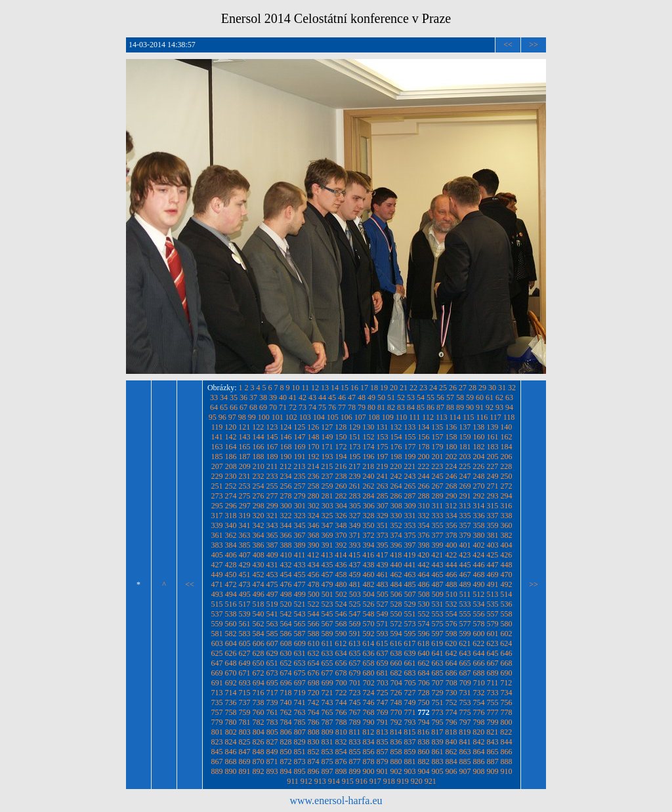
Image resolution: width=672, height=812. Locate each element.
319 (245, 516)
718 (286, 693)
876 (341, 761)
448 (507, 565)
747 (383, 702)
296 (231, 506)
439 (383, 565)
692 (231, 683)
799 (493, 722)
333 (438, 516)
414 (341, 555)
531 (438, 604)
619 (437, 643)
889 (217, 771)
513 (492, 594)
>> (534, 45)
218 (368, 466)
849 (272, 752)
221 (409, 466)
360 (507, 525)
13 (325, 388)
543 (300, 614)
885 (465, 761)
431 (272, 565)
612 (341, 643)
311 (438, 506)
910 (507, 771)
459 (355, 575)
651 (272, 663)
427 (217, 565)
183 (493, 447)
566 (314, 624)
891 (245, 771)
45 (332, 397)
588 (314, 634)
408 (259, 555)
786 (314, 722)
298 (259, 506)
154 (396, 437)
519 (272, 604)
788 (341, 722)
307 (383, 506)
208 (231, 466)
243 (410, 476)
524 (341, 604)
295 (217, 506)
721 (327, 693)
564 (286, 624)
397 (410, 545)
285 (383, 496)
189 (272, 457)
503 (355, 594)
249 (493, 476)
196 (369, 457)
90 (470, 407)
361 (217, 535)
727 (410, 693)
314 (478, 506)
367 (300, 535)
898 (341, 771)
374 (396, 535)
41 (293, 397)
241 (383, 476)
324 (314, 516)
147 (300, 437)
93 (499, 407)
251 (217, 486)
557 (493, 614)
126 (313, 427)
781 (245, 722)
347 (327, 525)
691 (217, 683)
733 (493, 693)
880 (396, 761)
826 (259, 742)
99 (252, 417)
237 (327, 476)
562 (259, 624)
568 (341, 624)
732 (479, 693)
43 (312, 397)
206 (507, 457)
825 (245, 742)
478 (314, 584)
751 (438, 702)
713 (217, 693)
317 (217, 516)
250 (507, 476)
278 (286, 496)
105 (333, 417)
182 (479, 447)
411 (300, 555)
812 (368, 732)
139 (492, 427)
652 (286, 663)
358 (479, 525)
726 (396, 693)
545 (327, 614)
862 (451, 752)
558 (507, 614)
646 (507, 653)
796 (451, 722)
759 (245, 712)
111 (414, 417)
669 (217, 673)
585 (272, 634)
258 (314, 486)
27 (463, 388)
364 (259, 535)
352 (396, 525)
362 (231, 535)
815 (409, 732)
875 (327, 761)
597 (438, 634)
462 (396, 575)
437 (355, 565)
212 (285, 466)
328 (369, 516)
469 (493, 575)
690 (507, 673)
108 (374, 417)
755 (493, 702)
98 (242, 417)
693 (245, 683)
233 (272, 476)
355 (438, 525)
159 (465, 437)
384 (231, 545)
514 (506, 594)
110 (402, 417)
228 (506, 466)
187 (245, 457)
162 (507, 437)
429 (245, 565)
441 (410, 565)
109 (388, 417)
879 (383, 761)
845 (217, 752)
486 (424, 584)
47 (352, 397)
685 (438, 673)
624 (506, 643)
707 (438, 683)
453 (272, 575)
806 (286, 732)
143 (245, 437)
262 (369, 486)
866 (507, 752)
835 (383, 742)
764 (314, 712)
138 (478, 427)
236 (314, 476)
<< (508, 45)
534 (479, 604)
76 (332, 407)
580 (507, 624)
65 (224, 407)
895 (300, 771)
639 (410, 653)
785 (300, 722)
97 (232, 417)
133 (409, 427)
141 (217, 437)
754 (479, 702)
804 (259, 732)
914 (334, 781)
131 (382, 427)
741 (300, 702)
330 (396, 516)
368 (314, 535)
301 (300, 506)
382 (507, 535)
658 (369, 663)
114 (455, 417)
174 (369, 447)
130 (368, 427)
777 (493, 712)
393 (355, 545)
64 (214, 407)
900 (369, 771)
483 (383, 584)
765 (327, 712)
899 (355, 771)
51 (391, 397)
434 (314, 565)
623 (492, 643)
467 (465, 575)
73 (303, 407)
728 (424, 693)
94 (509, 407)
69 (263, 407)
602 (507, 634)
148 (314, 437)
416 (368, 555)
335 (465, 516)
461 (383, 575)
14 (335, 388)
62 (499, 397)
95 (213, 417)
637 (383, 653)
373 (383, 535)
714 (231, 693)
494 (231, 594)
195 (355, 457)
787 (327, 722)
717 (272, 693)
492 (507, 584)
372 (369, 535)
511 (465, 594)
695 (272, 683)
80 (371, 407)
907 (465, 771)
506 (396, 594)
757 (217, 712)
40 (283, 397)
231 (245, 476)
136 (451, 427)
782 (259, 722)
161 (493, 437)
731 (465, 693)
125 (299, 427)
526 (369, 604)
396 (396, 545)
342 (259, 525)
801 (217, 732)
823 (217, 742)
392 (341, 545)
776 (479, 712)
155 (410, 437)
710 (479, 683)
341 (245, 525)
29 (482, 388)
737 (245, 702)
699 (327, 683)
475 (272, 584)
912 (306, 781)
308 (396, 506)
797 (465, 722)
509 (438, 594)
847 (245, 752)
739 (272, 702)
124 (285, 427)
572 (396, 624)
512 (478, 594)
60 (480, 397)
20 (394, 388)
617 (409, 643)
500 (314, 594)
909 (493, 771)
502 (341, 594)
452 (259, 575)
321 (272, 516)
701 (355, 683)
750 (424, 702)
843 (493, 742)
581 (217, 634)
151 (355, 437)
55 (430, 397)
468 (479, 575)
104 (319, 417)
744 (341, 702)
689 (493, 673)
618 (423, 643)
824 (231, 742)
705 (410, 683)
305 (355, 506)
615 (382, 643)
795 (438, 722)
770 (396, 712)
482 (369, 584)
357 (465, 525)
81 (381, 407)
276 (259, 496)
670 (231, 673)
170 (314, 447)
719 (300, 693)
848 (259, 752)
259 (327, 486)
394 (369, 545)
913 (320, 781)
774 (451, 712)
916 (362, 781)
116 (482, 417)
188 (259, 457)
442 (424, 565)
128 (341, 427)
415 (354, 555)
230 (231, 476)
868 (231, 761)
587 (300, 634)
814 (396, 732)
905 (438, 771)
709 (465, 683)
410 (286, 555)
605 (245, 643)
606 (259, 643)
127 (327, 427)
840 (451, 742)
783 (272, 722)
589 (327, 634)
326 (341, 516)
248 (479, 476)
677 (327, 673)
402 (479, 545)
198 (396, 457)
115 (469, 417)
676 (314, 673)
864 (479, 752)
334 (451, 516)
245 (438, 476)
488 (451, 584)
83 (401, 407)
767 (355, 712)
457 (327, 575)
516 (231, 604)
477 (300, 584)
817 (437, 732)
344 (286, 525)
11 (306, 388)
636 (369, 653)
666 (479, 663)
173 (355, 447)
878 (369, 761)
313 (465, 506)
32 (512, 388)
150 (341, 437)
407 (245, 555)
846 (231, 752)
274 (231, 496)
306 (369, 506)
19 (384, 388)
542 (286, 614)
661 (410, 663)
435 (327, 565)
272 (507, 486)
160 (479, 437)
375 (410, 535)
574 (424, 624)
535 (493, 604)
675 (300, 673)
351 (383, 525)
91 (480, 407)
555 (465, 614)
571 (383, 624)
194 (341, 457)
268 (451, 486)
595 (410, 634)
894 (286, 771)
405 (217, 555)
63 (509, 397)
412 (313, 555)
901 (383, 771)
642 (451, 653)
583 (245, 634)
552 (424, 614)
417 (382, 555)
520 (286, 604)
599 (465, 634)
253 (245, 486)
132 (396, 427)
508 (424, 594)
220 (396, 466)
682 (396, 673)
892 (259, 771)
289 (438, 496)
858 (396, 752)
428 (231, 565)
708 (451, 683)
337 (493, 516)
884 (451, 761)
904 (424, 771)
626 (231, 653)
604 (231, 643)
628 (259, 653)
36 (243, 397)
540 (259, 614)
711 (493, 683)
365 (272, 535)
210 (259, 466)
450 (231, 575)
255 (272, 486)
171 (327, 447)
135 (437, 427)
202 (451, 457)
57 (450, 397)
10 (296, 388)
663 (438, 663)
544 (314, 614)
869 (245, 761)
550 (396, 614)
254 (259, 486)
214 (313, 466)
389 (300, 545)
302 (314, 506)
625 (217, 653)
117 (495, 417)
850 (286, 752)
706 (424, 683)
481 (355, 584)
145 (272, 437)
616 (396, 643)
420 (423, 555)
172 (341, 447)
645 (493, 653)
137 (465, 427)
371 (355, 535)
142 (231, 437)
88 (450, 407)
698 (314, 683)
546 (341, 614)
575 (438, 624)
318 (231, 516)
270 (479, 486)
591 (355, 634)
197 (383, 457)
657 (355, 663)
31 (502, 388)
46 (342, 397)
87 (440, 407)
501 (327, 594)
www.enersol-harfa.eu (336, 801)
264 (396, 486)
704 (396, 683)
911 (293, 781)
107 (360, 417)
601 (493, 634)
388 (286, 545)
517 (245, 604)
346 (314, 525)
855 (355, 752)
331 (410, 516)
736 (231, 702)
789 (355, 722)
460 (369, 575)
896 (314, 771)
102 (291, 417)
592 (369, 634)
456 (314, 575)
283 (355, 496)
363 (245, 535)
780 (231, 722)
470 (507, 575)
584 (259, 634)
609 (300, 643)
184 (507, 447)
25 (443, 388)
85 (421, 407)
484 (396, 584)
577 (465, 624)
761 (272, 712)
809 (327, 732)
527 (383, 604)
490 (479, 584)
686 (451, 673)
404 (507, 545)
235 (300, 476)
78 (352, 407)
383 (217, 545)
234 (286, 476)
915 (348, 781)
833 (355, 742)
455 (300, 575)
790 (369, 722)
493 (217, 594)
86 (430, 407)
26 (453, 388)
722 (341, 693)
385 (245, 545)
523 (327, 604)
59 (470, 397)
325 (327, 516)
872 (286, 761)
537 (217, 614)
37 (253, 397)
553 (438, 614)
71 (283, 407)
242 (396, 476)
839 (438, 742)
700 (341, 683)
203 (465, 457)
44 (322, 397)
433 (300, 565)
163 (217, 447)
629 (272, 653)
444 (451, 565)
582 (231, 634)
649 (245, 663)
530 (424, 604)
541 (272, 614)
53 (411, 397)
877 (355, 761)
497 (272, 594)
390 (314, 545)
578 (479, 624)
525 (355, 604)
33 (214, 397)
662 (424, 663)
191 (300, 457)
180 (451, 447)
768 (369, 712)
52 (401, 397)
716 (259, 693)
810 (341, 732)
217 (354, 466)
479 (327, 584)
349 (355, 525)
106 (346, 417)
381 (493, 535)
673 (272, 673)
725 (383, 693)
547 (355, 614)
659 (383, 663)
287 (410, 496)
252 (231, 486)
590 (341, 634)
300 (286, 506)
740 (286, 702)
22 (413, 388)
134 (423, 427)
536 (507, 604)
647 (217, 663)
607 (272, 643)
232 (259, 476)
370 (341, 535)
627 (245, 653)
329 (383, 516)
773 (438, 712)
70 (273, 407)
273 (217, 496)
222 (423, 466)
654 (314, 663)
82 (391, 407)
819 (465, 732)
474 (259, 584)
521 (300, 604)
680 (369, 673)
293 (493, 496)
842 (479, 742)
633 (327, 653)
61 (490, 397)
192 (314, 457)
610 (314, 643)
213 (299, 466)
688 (479, 673)
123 (272, 427)
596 (424, 634)
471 (217, 584)
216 (341, 466)
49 (371, 397)
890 (231, 771)
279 (300, 496)
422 (451, 555)
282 (341, 496)
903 (410, 771)
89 (460, 407)
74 (312, 407)
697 (300, 683)
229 (217, 476)
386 (259, 545)
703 (383, 683)
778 (507, 712)
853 (327, 752)
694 (259, 683)
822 (506, 732)
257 (300, 486)
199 (410, 457)
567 (327, 624)
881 (410, 761)
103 (305, 417)
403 (493, 545)
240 (369, 476)
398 (424, 545)
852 (314, 752)
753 (465, 702)
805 (272, 732)
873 (300, 761)
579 (493, 624)
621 (465, 643)
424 (478, 555)
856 (369, 752)
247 (465, 476)
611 (327, 643)
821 (492, 732)
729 (438, 693)
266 (424, 486)
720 (314, 693)
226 (478, 466)
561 (245, 624)
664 (451, 663)
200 (424, 457)
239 (355, 476)
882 (424, 761)
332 (424, 516)
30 (492, 388)
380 (479, 535)
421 (437, 555)
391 (327, 545)
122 (258, 427)
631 (300, 653)
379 (465, 535)
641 (438, 653)
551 (410, 614)
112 (428, 417)
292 (479, 496)
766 (341, 712)
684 (424, 673)
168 (286, 447)
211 (272, 466)
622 (478, 643)
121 (244, 427)
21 (404, 388)
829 (300, 742)
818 (451, 732)
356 (451, 525)
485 (410, 584)
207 (217, 466)
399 (438, 545)
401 (465, 545)
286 (396, 496)
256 (286, 486)
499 (300, 594)
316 (506, 506)
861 (438, 752)
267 (438, 486)
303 (327, 506)
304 (341, 506)
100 (264, 417)
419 (409, 555)
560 (231, 624)
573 (410, 624)
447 (493, 565)
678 (341, 673)
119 (217, 427)
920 (417, 781)
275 (245, 496)
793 (410, 722)
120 (230, 427)
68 (253, 407)
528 (396, 604)
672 (259, 673)
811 (355, 732)
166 (259, 447)
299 (272, 506)
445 (465, 565)
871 (272, 761)
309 (410, 506)
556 (479, 614)
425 (492, 555)
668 (507, 663)
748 (396, 702)
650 (259, 663)
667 (493, 663)
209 (245, 466)
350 (369, 525)
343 (272, 525)
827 (272, 742)
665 (465, 663)
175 (383, 447)
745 (355, 702)
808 (314, 732)
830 (314, 742)
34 (224, 397)
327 (355, 516)
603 (217, 643)
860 (424, 752)
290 (451, 496)
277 (272, 496)
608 (286, 643)
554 (451, 614)
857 (383, 752)
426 (506, 555)
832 (341, 742)
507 (410, 594)
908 (479, 771)
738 (259, 702)
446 (479, 565)
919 (403, 781)
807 (300, 732)
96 (222, 417)
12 (315, 388)
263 (383, 486)
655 (327, 663)
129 (354, 427)
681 (383, 673)
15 (345, 388)
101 (278, 417)
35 (234, 397)
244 (424, 476)
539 (245, 614)
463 (410, 575)
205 (493, 457)
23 (423, 388)
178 (424, 447)
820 (478, 732)
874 (314, 761)
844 (507, 742)
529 (410, 604)
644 (479, 653)
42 (303, 397)
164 (231, 447)
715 (245, 693)
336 (479, 516)
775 (465, 712)
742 (314, 702)
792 (396, 722)
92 (490, 407)
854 (341, 752)
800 (507, 722)
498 (286, 594)
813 (382, 732)
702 (369, 683)
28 (472, 388)
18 (374, 388)
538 (231, 614)
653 (300, 663)
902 (396, 771)
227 (492, 466)
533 (465, 604)
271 (493, 486)
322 (286, 516)
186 (231, 457)
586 (286, 634)
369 (327, 535)
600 (479, 634)
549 (383, 614)
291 (465, 496)
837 (410, 742)
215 (327, 466)
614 (368, 643)
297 (245, 506)
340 (231, 525)
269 (465, 486)
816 (423, 732)
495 (245, 594)
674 (286, 673)
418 (396, 555)
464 (424, 575)
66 (234, 407)
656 (341, 663)
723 (355, 693)
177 (410, 447)
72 (293, 407)
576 (451, 624)
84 (411, 407)
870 (259, 761)
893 (272, 771)
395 (383, 545)
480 (341, 584)
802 (231, 732)
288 (424, 496)
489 (465, 584)
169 (300, 447)
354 (424, 525)
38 (263, 397)
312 (451, 506)
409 (272, 555)
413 (327, 555)
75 (322, 407)
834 (369, 742)
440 (396, 565)
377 (438, 535)
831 (327, 742)
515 (217, 604)
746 (369, 702)
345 (300, 525)
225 (465, 466)
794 (424, 722)
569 (355, 624)
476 (286, 584)
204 (479, 457)
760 (259, 712)
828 (286, 742)
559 (217, 624)
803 (245, 732)
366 (286, 535)
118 (509, 417)
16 (354, 388)
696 (286, 683)
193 (327, 457)
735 (217, 702)
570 (369, 624)
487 (438, 584)
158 (451, 437)
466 (451, 575)
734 (507, 693)
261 (355, 486)
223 (437, 466)
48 (362, 397)
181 (465, 447)
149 (327, 437)
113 (442, 417)
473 (245, 584)
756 (507, 702)
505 (383, 594)
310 (424, 506)
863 (465, 752)
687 (465, 673)
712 (506, 683)
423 (465, 555)
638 (396, 653)
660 (396, 663)
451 (245, 575)
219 (382, 466)
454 (286, 575)
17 (364, 388)
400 (451, 545)
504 (369, 594)
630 (286, 653)
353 (410, 525)
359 (493, 525)
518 (259, 604)
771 (410, 712)
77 (342, 407)
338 (507, 516)
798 (479, 722)
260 (341, 486)
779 (217, 722)
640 (424, 653)
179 (438, 447)
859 (410, 752)
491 (493, 584)
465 (438, 575)
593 (383, 634)
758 (231, 712)
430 (259, 565)
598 (451, 634)
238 (341, 476)
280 (314, 496)
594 (396, 634)
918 (389, 781)
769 (383, 712)
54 (421, 397)
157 (438, 437)
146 (286, 437)
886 (479, 761)
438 (369, 565)
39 (273, 397)
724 (369, 693)
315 (492, 506)
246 (451, 476)
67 (243, 407)
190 (286, 457)
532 (451, 604)
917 (375, 781)
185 (217, 457)
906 (451, 771)
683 (410, 673)
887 (493, 761)
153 (383, 437)
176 (396, 447)
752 (451, 702)
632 (314, 653)
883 (438, 761)
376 (424, 535)
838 (424, 742)
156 (424, 437)
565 (300, 624)
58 (460, 397)
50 (381, 397)
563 (272, 624)
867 (217, 761)
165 (245, 447)
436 (341, 565)
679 (355, 673)
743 (327, 702)
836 (396, 742)
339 (217, 525)
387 (272, 545)
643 (465, 653)
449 (217, 575)
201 (438, 457)
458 (341, 575)
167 (272, 447)
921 (430, 781)
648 (231, 663)
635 (355, 653)
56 (440, 397)
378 (451, 535)
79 (362, 407)
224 (451, 466)
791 (383, 722)
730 (451, 693)
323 (300, 516)
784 (286, 722)
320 (259, 516)
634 (341, 653)
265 (410, 486)
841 (465, 742)
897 (327, 771)
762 (286, 712)
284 (369, 496)
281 (327, 496)
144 (259, 437)
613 (354, 643)
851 (300, 752)
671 (245, 673)
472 (231, 584)
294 (507, 496)
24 (433, 388)
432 (286, 565)
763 (300, 712)
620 (451, 643)
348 (341, 525)
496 (259, 594)
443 (438, 565)
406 (231, 555)
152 (369, 437)
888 (507, 761)
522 (314, 604)
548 (369, 614)
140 (506, 427)
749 (410, 702)
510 (451, 594)
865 (493, 752)
